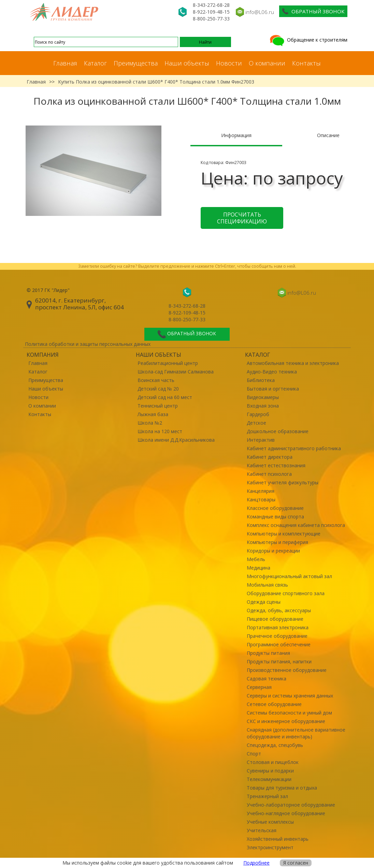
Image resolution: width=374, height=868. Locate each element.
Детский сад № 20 (158, 389)
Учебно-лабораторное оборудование (291, 805)
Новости (229, 63)
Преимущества (136, 63)
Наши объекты (187, 63)
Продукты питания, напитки (279, 661)
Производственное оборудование (287, 670)
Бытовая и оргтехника (273, 389)
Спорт (254, 754)
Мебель (256, 559)
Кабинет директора (270, 457)
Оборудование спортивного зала (286, 593)
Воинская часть (156, 380)
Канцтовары (261, 499)
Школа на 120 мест (160, 431)
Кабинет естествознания (276, 465)
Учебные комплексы (270, 822)
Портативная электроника (278, 627)
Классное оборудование (275, 508)
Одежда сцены (264, 602)
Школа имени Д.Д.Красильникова (176, 440)
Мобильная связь (267, 585)
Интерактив (261, 440)
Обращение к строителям (308, 40)
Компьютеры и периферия (277, 542)
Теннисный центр (158, 406)
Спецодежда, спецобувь (275, 745)
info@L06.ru (260, 12)
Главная (65, 63)
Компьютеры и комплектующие (284, 534)
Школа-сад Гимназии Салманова (176, 372)
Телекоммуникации (269, 779)
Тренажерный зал (267, 796)
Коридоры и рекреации (273, 551)
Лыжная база (153, 414)
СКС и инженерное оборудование (286, 721)
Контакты (306, 63)
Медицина (258, 568)
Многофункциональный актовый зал (289, 576)
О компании (267, 63)
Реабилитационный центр (168, 363)
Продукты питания (268, 653)
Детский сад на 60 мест (165, 397)
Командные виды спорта (275, 517)
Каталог (95, 63)
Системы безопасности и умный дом (289, 713)
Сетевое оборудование (274, 704)
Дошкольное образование (278, 431)
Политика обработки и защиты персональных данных (88, 344)
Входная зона (263, 406)
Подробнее (256, 863)
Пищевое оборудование (275, 619)
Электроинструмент (270, 847)
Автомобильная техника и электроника (293, 363)
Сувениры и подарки (270, 771)
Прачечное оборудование (277, 636)
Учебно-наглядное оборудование (286, 813)
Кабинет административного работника (294, 448)
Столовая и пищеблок (273, 762)
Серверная (259, 687)
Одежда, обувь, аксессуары (279, 610)
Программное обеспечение (279, 644)
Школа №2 (150, 423)
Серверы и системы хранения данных (290, 696)
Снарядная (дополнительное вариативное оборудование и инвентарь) (296, 733)
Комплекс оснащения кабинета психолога (296, 525)
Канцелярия (261, 491)
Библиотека (261, 380)
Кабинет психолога (269, 474)
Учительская (262, 830)
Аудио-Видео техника (272, 372)
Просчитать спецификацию (242, 218)
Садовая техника (267, 679)
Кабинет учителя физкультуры (283, 482)
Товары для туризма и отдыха (282, 788)
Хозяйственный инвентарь (278, 839)
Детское (256, 423)
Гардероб (258, 414)
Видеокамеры (263, 397)
